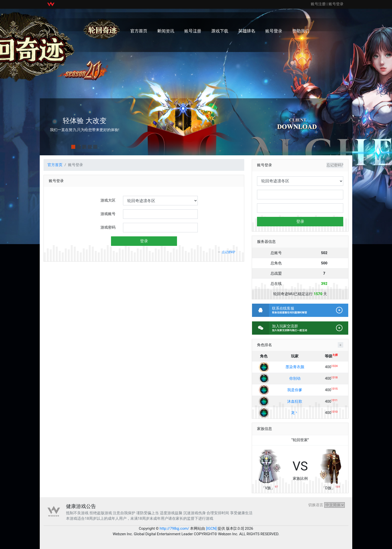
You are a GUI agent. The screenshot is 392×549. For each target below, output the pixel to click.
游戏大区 (108, 200)
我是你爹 (295, 390)
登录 (144, 241)
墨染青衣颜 (295, 367)
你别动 (295, 378)
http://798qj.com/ (174, 528)
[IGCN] (211, 528)
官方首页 (139, 31)
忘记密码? (228, 252)
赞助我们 (301, 31)
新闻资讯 (166, 31)
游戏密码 (108, 227)
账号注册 (318, 4)
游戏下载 (220, 31)
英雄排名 (247, 31)
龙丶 (295, 413)
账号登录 (336, 4)
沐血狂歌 (295, 401)
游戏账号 (108, 214)
